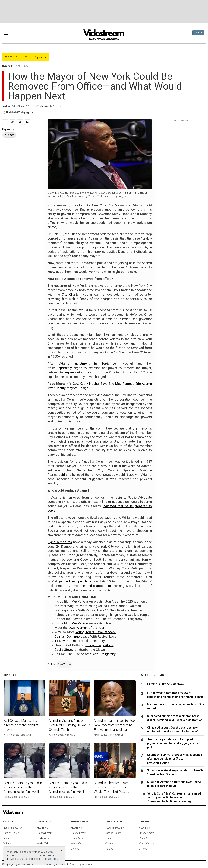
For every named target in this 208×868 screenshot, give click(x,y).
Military (7, 844)
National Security (12, 828)
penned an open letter (76, 581)
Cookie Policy (50, 859)
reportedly (65, 368)
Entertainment (45, 833)
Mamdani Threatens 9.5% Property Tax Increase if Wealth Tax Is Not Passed (112, 787)
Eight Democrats (60, 542)
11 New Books (66, 641)
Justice (7, 838)
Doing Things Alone (99, 645)
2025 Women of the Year (86, 628)
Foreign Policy (11, 833)
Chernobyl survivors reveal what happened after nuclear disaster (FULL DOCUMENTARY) (175, 759)
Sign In (198, 33)
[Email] (5, 122)
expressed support (79, 372)
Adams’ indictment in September (88, 364)
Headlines (42, 828)
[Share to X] (20, 122)
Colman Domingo (68, 637)
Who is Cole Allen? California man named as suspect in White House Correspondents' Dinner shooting (174, 798)
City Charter (71, 295)
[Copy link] (12, 122)
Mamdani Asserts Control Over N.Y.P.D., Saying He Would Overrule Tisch (70, 725)
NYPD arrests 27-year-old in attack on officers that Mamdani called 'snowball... (23, 787)
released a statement (95, 586)
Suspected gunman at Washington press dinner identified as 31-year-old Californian (175, 718)
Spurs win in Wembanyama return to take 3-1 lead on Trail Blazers (175, 772)
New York (64, 664)
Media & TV (43, 838)
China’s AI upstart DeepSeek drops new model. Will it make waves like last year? (173, 730)
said (62, 475)
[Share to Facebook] (27, 122)
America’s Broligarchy (100, 654)
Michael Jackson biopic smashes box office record (176, 706)
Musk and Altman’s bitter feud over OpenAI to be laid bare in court (174, 784)
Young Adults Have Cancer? (96, 632)
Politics (109, 849)
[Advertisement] (104, 11)
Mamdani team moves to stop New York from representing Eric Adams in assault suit (114, 725)
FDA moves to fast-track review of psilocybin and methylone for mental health (175, 695)
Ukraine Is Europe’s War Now (166, 684)
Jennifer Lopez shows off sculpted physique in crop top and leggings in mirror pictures (175, 743)
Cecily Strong (64, 650)
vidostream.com (89, 864)
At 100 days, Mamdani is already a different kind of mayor (21, 725)
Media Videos (44, 844)
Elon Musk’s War (77, 623)
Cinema (75, 849)
